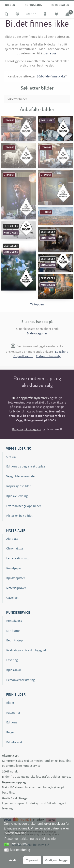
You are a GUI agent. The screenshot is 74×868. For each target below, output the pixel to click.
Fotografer (60, 5)
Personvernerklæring (21, 680)
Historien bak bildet (19, 516)
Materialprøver (16, 588)
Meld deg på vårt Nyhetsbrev (30, 398)
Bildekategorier (37, 333)
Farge (10, 732)
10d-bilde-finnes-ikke (51, 76)
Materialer (16, 530)
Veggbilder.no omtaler (21, 476)
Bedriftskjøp (15, 640)
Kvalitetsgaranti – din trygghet (26, 650)
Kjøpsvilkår (14, 670)
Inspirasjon (33, 5)
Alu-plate (12, 539)
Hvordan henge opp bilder (24, 506)
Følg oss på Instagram (27, 429)
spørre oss (49, 53)
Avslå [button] (13, 860)
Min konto (13, 630)
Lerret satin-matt (17, 558)
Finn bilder (16, 694)
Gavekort (12, 598)
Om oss (11, 457)
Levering (12, 660)
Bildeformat (14, 742)
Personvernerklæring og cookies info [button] (30, 839)
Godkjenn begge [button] (56, 860)
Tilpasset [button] (32, 860)
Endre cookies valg (48, 356)
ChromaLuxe (15, 548)
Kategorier (13, 713)
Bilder (10, 5)
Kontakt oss (14, 621)
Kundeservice (18, 612)
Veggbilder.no (19, 448)
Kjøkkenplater (16, 578)
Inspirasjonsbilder (18, 486)
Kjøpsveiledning (17, 496)
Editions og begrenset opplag (26, 466)
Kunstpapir (14, 568)
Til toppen (37, 304)
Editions (12, 722)
